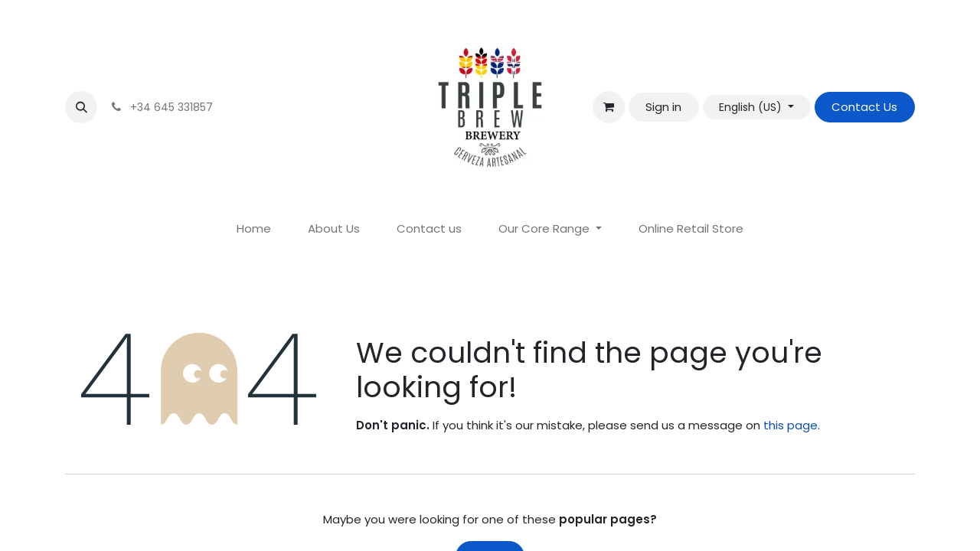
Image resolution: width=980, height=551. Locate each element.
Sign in (663, 107)
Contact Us (864, 107)
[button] (81, 107)
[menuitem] (254, 229)
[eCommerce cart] (609, 107)
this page (791, 425)
